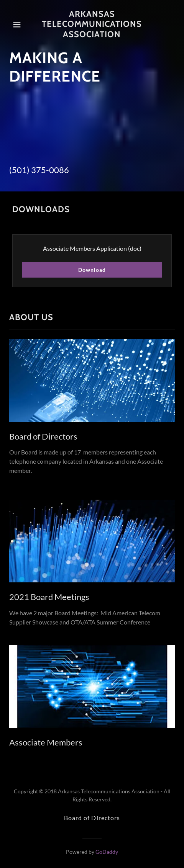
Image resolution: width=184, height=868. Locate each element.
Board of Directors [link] (92, 818)
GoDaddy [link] (107, 852)
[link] (92, 24)
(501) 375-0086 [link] (39, 170)
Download (92, 270)
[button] (20, 25)
